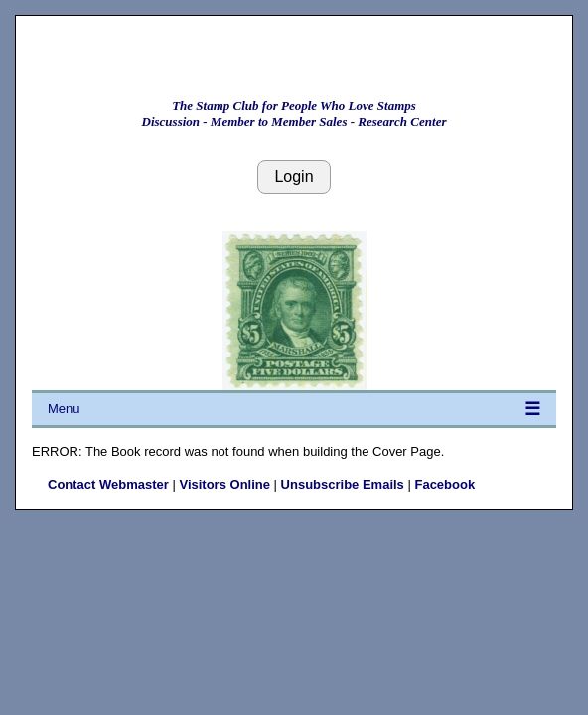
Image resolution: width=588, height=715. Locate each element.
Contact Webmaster (108, 484)
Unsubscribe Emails (343, 484)
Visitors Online (224, 484)
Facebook (444, 484)
